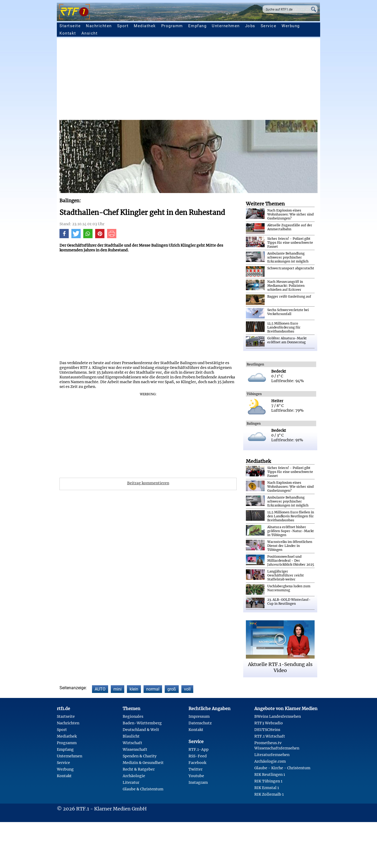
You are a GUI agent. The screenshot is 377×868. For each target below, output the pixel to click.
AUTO (100, 689)
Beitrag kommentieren (148, 483)
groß (172, 689)
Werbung (291, 26)
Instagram (198, 782)
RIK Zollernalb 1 (269, 794)
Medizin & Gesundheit (143, 763)
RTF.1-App (199, 749)
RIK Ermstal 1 (267, 788)
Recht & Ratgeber (139, 769)
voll (187, 689)
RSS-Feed (198, 756)
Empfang (197, 26)
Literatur (131, 782)
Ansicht (90, 33)
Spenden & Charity (140, 756)
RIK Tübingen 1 (268, 781)
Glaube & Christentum (143, 789)
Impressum (199, 716)
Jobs (250, 26)
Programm (172, 26)
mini (118, 689)
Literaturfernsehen (272, 755)
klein (134, 689)
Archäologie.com (270, 761)
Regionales (133, 716)
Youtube (196, 776)
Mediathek (145, 26)
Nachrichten (99, 26)
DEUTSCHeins (267, 730)
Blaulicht (131, 736)
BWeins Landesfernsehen (278, 716)
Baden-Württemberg (142, 723)
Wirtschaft (132, 743)
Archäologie (134, 776)
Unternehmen (226, 26)
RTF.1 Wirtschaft (270, 736)
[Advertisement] (218, 80)
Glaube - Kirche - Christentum (282, 768)
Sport (123, 26)
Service (269, 26)
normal (153, 689)
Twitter (196, 769)
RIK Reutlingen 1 (270, 775)
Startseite (70, 26)
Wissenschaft (135, 749)
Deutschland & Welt (141, 730)
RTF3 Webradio (269, 723)
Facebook (197, 763)
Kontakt (68, 33)
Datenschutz (200, 723)
